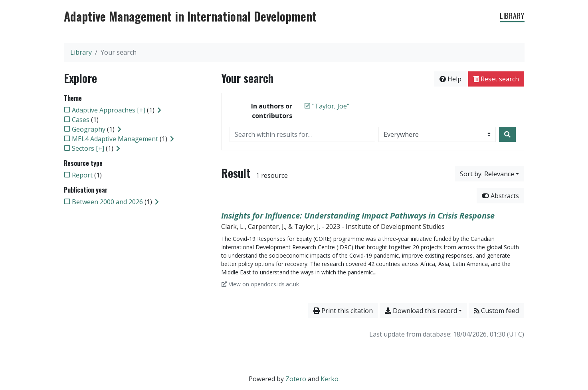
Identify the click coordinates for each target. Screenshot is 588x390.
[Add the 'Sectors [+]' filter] (88, 148)
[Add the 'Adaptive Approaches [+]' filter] (109, 110)
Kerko (330, 379)
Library (512, 16)
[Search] (507, 134)
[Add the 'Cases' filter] (81, 120)
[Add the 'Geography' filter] (89, 129)
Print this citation (343, 311)
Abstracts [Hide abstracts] (500, 196)
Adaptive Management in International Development (190, 16)
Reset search (496, 79)
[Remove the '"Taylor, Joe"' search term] (331, 106)
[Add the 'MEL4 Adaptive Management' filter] (115, 139)
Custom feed (496, 311)
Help (450, 79)
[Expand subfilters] (159, 110)
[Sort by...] (489, 174)
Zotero (296, 379)
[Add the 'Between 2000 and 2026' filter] (107, 202)
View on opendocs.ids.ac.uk (260, 284)
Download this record (421, 311)
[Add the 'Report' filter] (82, 175)
